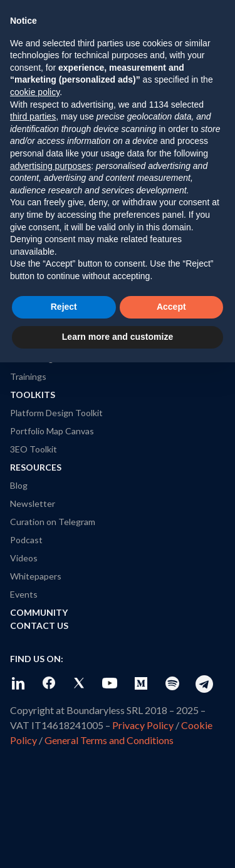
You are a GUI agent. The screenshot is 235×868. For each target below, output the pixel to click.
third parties (33, 116)
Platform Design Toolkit (56, 413)
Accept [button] (171, 307)
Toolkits (33, 395)
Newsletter (33, 503)
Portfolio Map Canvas (52, 431)
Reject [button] (64, 307)
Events (24, 594)
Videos (24, 558)
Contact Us (39, 625)
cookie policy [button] (35, 92)
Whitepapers (36, 576)
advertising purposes (50, 166)
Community (39, 612)
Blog (19, 485)
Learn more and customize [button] (118, 337)
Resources (36, 467)
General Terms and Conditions (109, 740)
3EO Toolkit (34, 449)
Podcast (26, 540)
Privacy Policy (143, 725)
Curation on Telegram (53, 522)
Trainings (28, 376)
